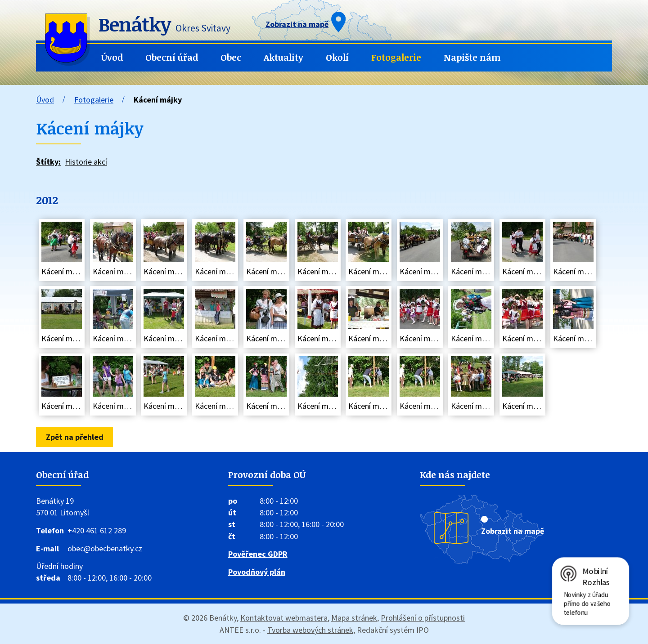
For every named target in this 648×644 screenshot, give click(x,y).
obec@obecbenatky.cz (105, 548)
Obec (231, 57)
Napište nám (472, 57)
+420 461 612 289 (97, 530)
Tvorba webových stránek (310, 630)
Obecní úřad (172, 57)
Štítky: (48, 162)
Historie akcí (86, 162)
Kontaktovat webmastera (284, 618)
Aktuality (283, 57)
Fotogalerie (396, 57)
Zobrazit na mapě (513, 531)
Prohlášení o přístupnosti (423, 618)
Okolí (337, 57)
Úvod (112, 57)
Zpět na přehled (75, 437)
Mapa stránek (354, 618)
